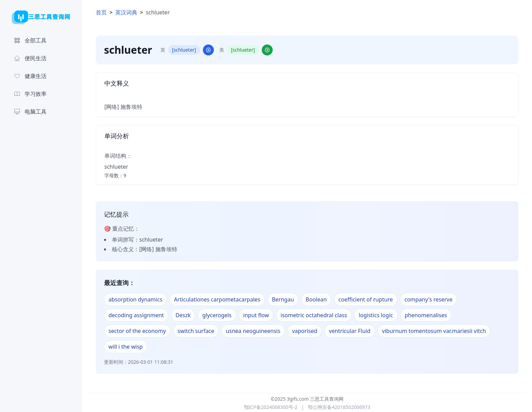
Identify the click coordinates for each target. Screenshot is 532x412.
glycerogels (217, 315)
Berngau (283, 299)
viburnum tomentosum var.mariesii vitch (434, 331)
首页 (101, 12)
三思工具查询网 (327, 399)
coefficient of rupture (366, 299)
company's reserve (429, 299)
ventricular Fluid (349, 331)
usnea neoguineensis (253, 331)
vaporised (304, 331)
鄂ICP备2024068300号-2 (271, 407)
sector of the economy (137, 331)
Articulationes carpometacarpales (217, 299)
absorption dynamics (135, 299)
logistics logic (376, 315)
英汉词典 (126, 12)
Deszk (183, 315)
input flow (256, 315)
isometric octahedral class (314, 315)
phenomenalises (426, 315)
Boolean (316, 299)
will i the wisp (126, 347)
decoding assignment (136, 315)
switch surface (196, 331)
